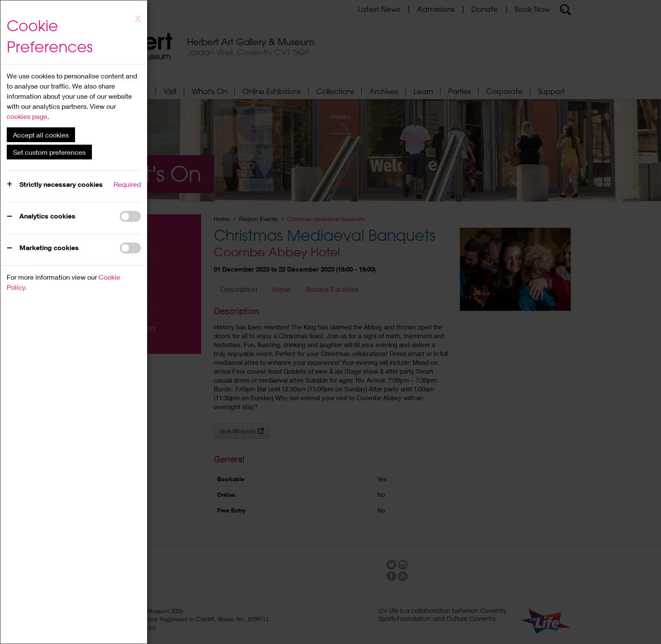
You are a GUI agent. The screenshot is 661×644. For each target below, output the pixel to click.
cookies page (27, 116)
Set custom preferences (49, 152)
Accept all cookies (41, 135)
